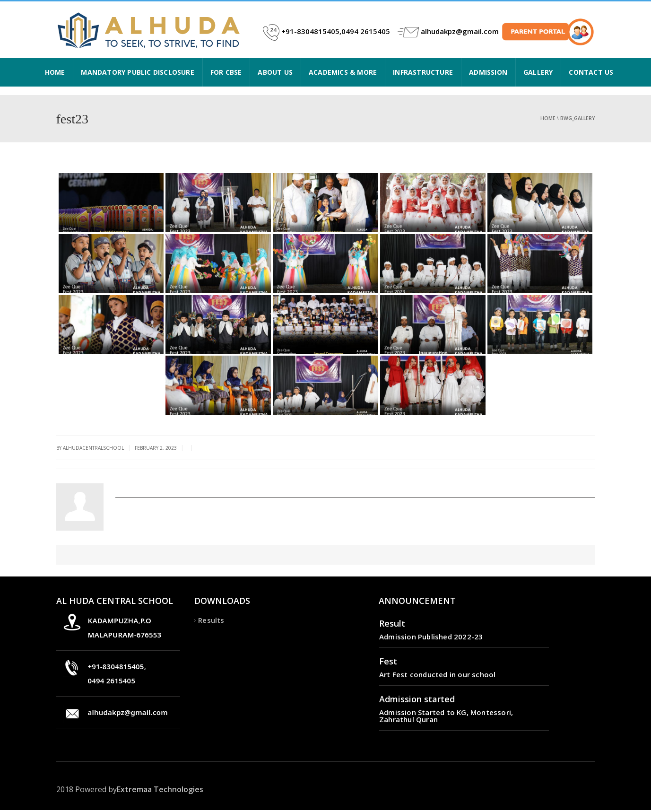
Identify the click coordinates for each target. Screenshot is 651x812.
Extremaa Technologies (160, 791)
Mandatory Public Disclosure (137, 72)
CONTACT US (591, 72)
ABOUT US (275, 72)
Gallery (538, 72)
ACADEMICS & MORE (343, 72)
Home (548, 118)
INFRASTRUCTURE (423, 72)
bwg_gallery (578, 118)
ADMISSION (488, 72)
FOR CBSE (226, 72)
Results (211, 622)
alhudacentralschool (152, 487)
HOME (55, 72)
